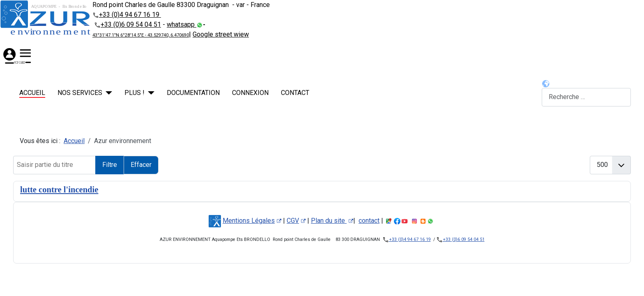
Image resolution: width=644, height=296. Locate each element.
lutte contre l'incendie (59, 190)
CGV (296, 221)
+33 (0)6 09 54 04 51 (131, 24)
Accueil (32, 93)
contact (295, 93)
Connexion (250, 93)
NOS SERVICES (80, 93)
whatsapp (182, 24)
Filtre (110, 165)
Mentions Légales (252, 221)
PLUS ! (135, 93)
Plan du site (332, 221)
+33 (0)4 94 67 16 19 (130, 15)
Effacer (141, 165)
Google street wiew (221, 34)
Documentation (193, 93)
